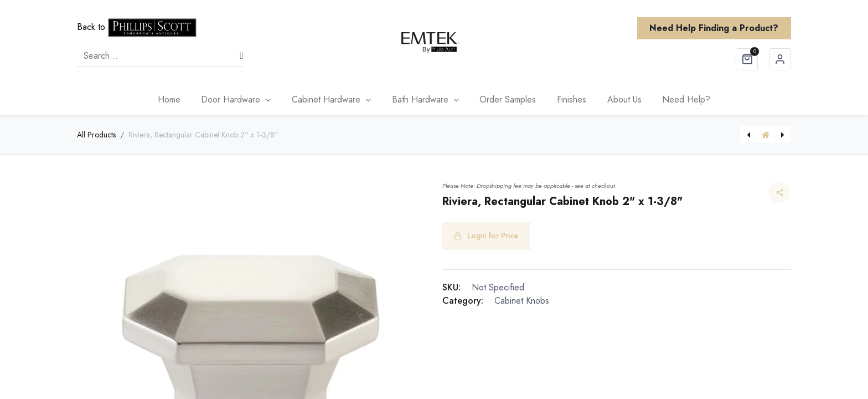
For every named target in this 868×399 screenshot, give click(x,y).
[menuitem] (169, 100)
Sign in (780, 59)
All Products (96, 135)
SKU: (451, 287)
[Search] (241, 56)
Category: (463, 301)
